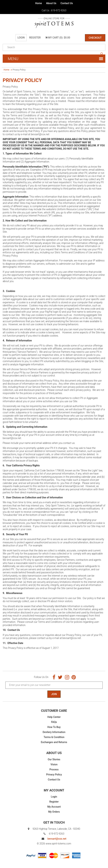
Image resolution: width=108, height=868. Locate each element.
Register (35, 38)
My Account (54, 807)
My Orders (54, 812)
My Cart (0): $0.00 (58, 38)
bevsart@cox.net (57, 839)
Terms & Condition (54, 737)
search (102, 54)
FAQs (54, 722)
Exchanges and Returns (54, 742)
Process (54, 769)
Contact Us (67, 3)
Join (54, 694)
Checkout (95, 38)
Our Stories (54, 759)
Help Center (54, 717)
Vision (54, 764)
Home (39, 3)
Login (21, 38)
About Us (51, 3)
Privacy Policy (54, 775)
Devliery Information (54, 732)
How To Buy (54, 727)
